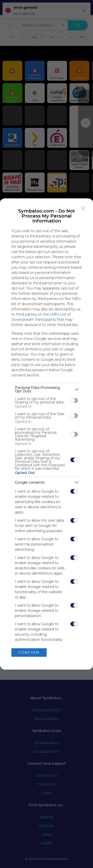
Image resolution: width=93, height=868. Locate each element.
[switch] (74, 400)
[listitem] (46, 389)
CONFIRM (29, 652)
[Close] (83, 208)
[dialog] (46, 434)
